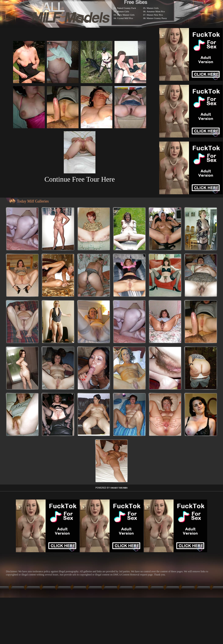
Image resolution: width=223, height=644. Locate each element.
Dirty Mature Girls (126, 15)
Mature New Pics (155, 15)
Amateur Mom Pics (156, 11)
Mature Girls (123, 11)
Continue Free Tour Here (80, 179)
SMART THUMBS (119, 488)
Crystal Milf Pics (125, 18)
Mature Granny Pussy (157, 18)
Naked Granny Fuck (127, 8)
